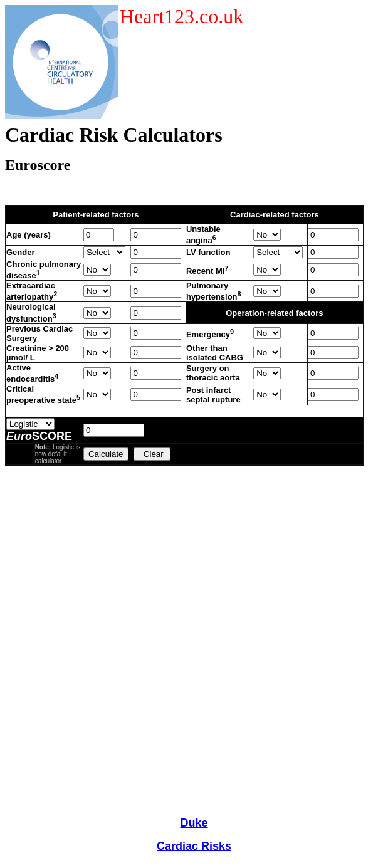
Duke (194, 823)
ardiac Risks (198, 846)
